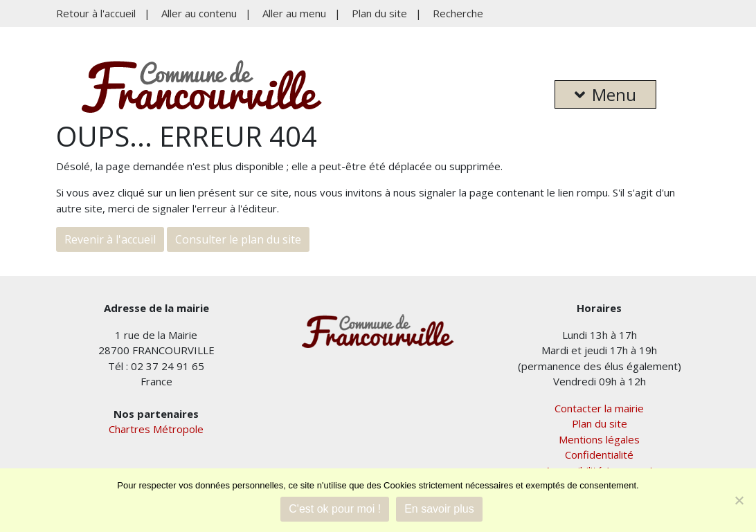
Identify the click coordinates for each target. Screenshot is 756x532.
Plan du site (379, 13)
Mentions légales (599, 439)
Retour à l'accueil (96, 13)
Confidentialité (599, 455)
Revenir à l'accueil (110, 239)
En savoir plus (439, 509)
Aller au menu (294, 13)
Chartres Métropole (156, 429)
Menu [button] (605, 94)
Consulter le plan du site (238, 239)
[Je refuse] (739, 500)
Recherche (458, 13)
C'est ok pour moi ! (335, 509)
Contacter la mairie (599, 408)
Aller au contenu (199, 13)
